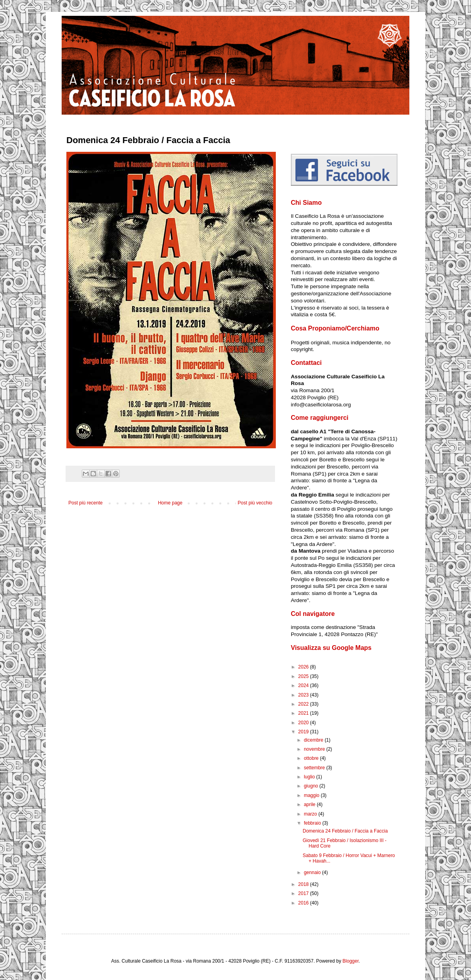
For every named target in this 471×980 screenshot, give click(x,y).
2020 (304, 723)
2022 (304, 704)
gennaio (313, 872)
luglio (310, 777)
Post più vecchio (255, 503)
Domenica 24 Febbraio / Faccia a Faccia (345, 831)
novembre (315, 749)
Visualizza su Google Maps (331, 648)
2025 (304, 676)
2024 (304, 685)
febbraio (313, 823)
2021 (304, 713)
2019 (304, 732)
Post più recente (86, 503)
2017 (304, 893)
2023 (304, 695)
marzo (311, 814)
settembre (315, 768)
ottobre (312, 758)
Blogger (351, 961)
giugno (312, 786)
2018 (304, 884)
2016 (304, 903)
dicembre (314, 740)
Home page (170, 503)
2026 (304, 667)
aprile (310, 804)
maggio (312, 795)
